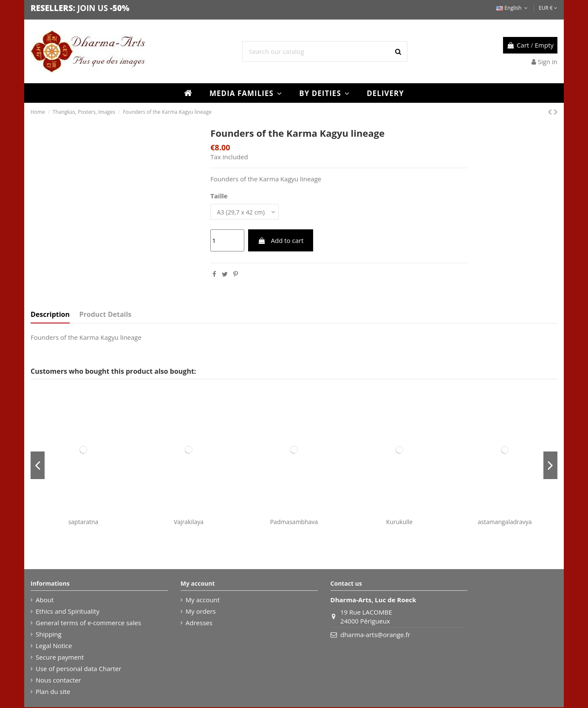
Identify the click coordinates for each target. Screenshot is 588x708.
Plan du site (53, 692)
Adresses (199, 623)
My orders (201, 612)
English (513, 8)
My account (203, 601)
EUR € (548, 8)
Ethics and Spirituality (68, 612)
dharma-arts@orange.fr (375, 635)
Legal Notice (54, 646)
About (45, 601)
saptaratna (83, 523)
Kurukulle (399, 523)
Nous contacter (58, 681)
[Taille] (246, 212)
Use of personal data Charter (79, 669)
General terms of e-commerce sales (88, 623)
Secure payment (60, 658)
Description (50, 315)
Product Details (106, 315)
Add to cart (281, 241)
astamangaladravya (505, 523)
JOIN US (93, 8)
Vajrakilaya (189, 523)
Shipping (49, 635)
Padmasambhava (294, 523)
